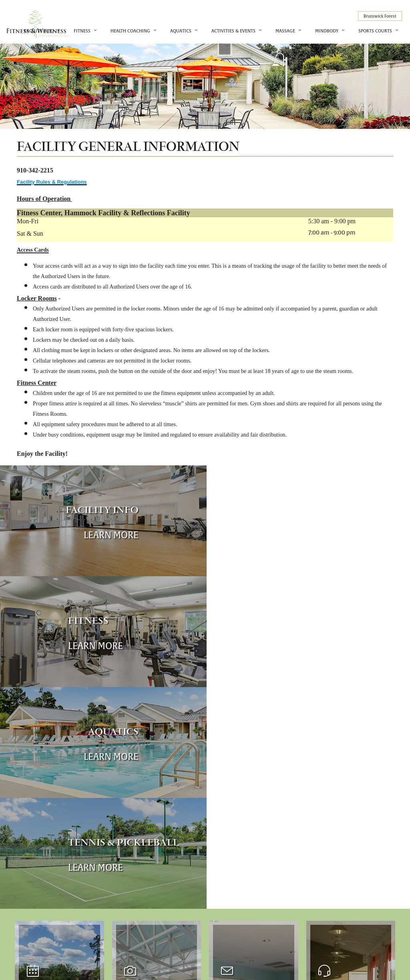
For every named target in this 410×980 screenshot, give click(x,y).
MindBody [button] (327, 31)
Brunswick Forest (380, 16)
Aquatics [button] (181, 31)
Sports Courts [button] (375, 31)
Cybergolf (328, 967)
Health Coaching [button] (130, 31)
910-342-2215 (324, 934)
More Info (51, 804)
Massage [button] (285, 31)
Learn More (110, 535)
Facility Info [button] (39, 31)
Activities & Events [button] (233, 31)
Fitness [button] (82, 31)
